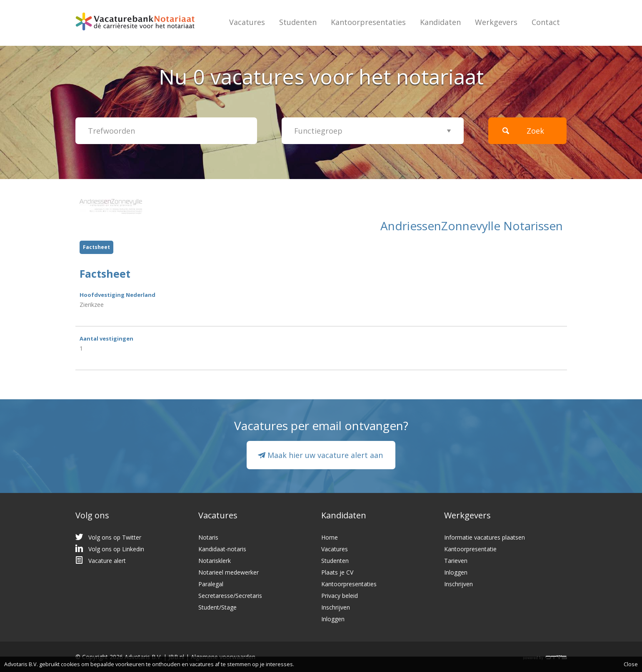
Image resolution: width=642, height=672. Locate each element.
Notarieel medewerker (229, 572)
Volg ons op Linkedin (116, 549)
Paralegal (211, 584)
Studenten (298, 22)
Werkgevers (496, 22)
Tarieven (456, 561)
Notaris (208, 537)
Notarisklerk (215, 561)
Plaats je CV (337, 572)
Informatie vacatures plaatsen (485, 537)
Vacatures (247, 22)
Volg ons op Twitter (115, 537)
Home (330, 537)
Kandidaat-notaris (222, 549)
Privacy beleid (340, 596)
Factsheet (96, 247)
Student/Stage (217, 607)
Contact (546, 22)
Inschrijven (336, 607)
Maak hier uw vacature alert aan (325, 455)
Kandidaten (440, 22)
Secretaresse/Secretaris (230, 596)
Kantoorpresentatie (470, 549)
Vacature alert (107, 561)
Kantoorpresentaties (368, 22)
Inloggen (333, 619)
